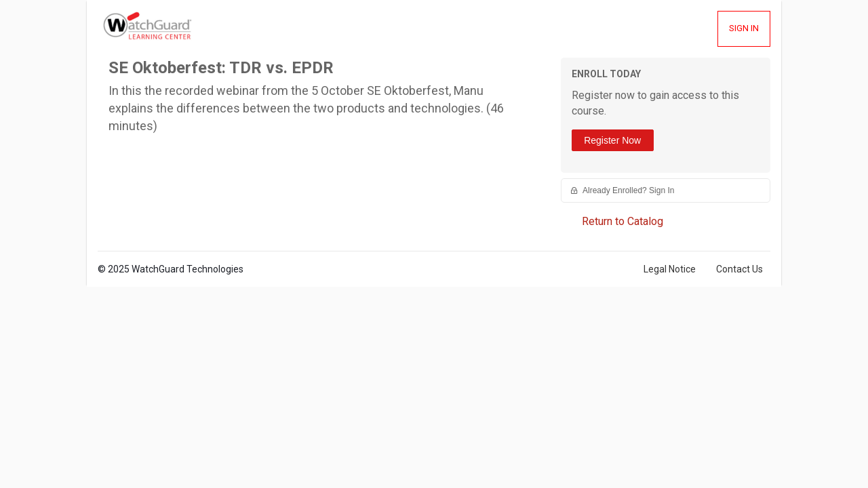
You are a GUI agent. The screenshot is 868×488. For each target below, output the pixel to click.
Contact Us (739, 269)
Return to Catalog (623, 221)
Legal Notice (670, 269)
